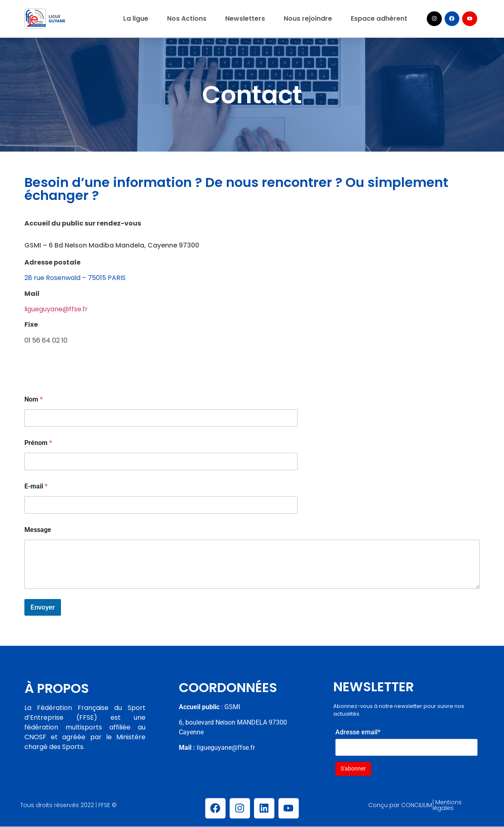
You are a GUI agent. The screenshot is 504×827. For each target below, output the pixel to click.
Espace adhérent (379, 18)
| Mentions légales (447, 805)
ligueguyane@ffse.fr (56, 309)
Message (38, 530)
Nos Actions (187, 18)
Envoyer (43, 607)
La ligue (136, 18)
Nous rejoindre (308, 18)
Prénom (38, 443)
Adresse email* (358, 732)
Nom (34, 399)
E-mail (36, 486)
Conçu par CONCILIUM (400, 805)
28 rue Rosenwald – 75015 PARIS (75, 278)
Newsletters (245, 18)
